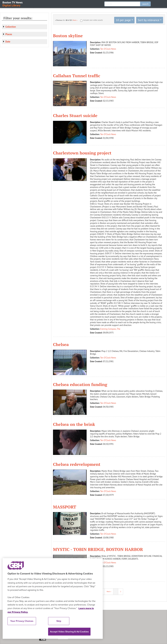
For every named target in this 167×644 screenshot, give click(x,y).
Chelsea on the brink (74, 424)
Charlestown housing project (82, 153)
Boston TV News (13, 4)
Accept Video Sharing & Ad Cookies (69, 632)
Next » (75, 20)
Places (9, 34)
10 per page (123, 20)
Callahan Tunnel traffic (77, 76)
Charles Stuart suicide (75, 115)
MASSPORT (65, 507)
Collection (11, 27)
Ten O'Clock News (108, 49)
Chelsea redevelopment (77, 464)
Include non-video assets (93, 20)
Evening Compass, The (110, 329)
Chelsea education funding (80, 384)
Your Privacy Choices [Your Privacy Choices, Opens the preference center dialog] (22, 621)
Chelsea (61, 344)
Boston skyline (68, 36)
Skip (59, 621)
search (145, 4)
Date (8, 42)
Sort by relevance (149, 20)
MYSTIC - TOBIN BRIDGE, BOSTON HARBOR (98, 549)
